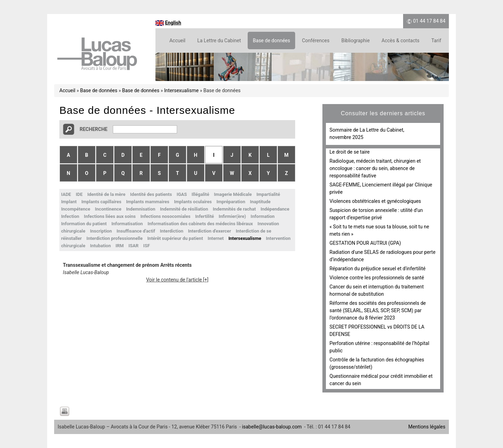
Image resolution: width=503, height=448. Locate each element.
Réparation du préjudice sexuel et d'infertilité (377, 269)
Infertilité (205, 216)
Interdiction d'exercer (209, 231)
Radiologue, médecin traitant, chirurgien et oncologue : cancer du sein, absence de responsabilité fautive (375, 168)
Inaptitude (260, 202)
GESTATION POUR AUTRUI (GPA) (365, 243)
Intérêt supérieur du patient (175, 238)
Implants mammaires (148, 202)
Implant (69, 202)
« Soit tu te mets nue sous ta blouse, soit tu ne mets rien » (379, 230)
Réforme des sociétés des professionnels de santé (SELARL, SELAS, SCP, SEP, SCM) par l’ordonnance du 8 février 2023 (378, 310)
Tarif (436, 41)
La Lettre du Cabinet (219, 41)
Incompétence (76, 209)
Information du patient (84, 224)
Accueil (177, 41)
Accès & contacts (400, 41)
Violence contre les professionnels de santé (377, 278)
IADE (66, 194)
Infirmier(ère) (232, 216)
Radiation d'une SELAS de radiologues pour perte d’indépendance (382, 256)
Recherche (94, 129)
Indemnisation (141, 209)
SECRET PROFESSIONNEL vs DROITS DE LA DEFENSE (377, 331)
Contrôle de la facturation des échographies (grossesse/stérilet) (377, 363)
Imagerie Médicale (233, 194)
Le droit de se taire (349, 152)
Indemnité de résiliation (184, 209)
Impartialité (268, 194)
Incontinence (108, 209)
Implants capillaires (101, 202)
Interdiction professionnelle (115, 238)
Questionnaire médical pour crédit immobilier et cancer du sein (381, 380)
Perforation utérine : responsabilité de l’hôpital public (379, 347)
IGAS (182, 194)
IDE (79, 194)
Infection (70, 216)
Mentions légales (427, 427)
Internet (216, 238)
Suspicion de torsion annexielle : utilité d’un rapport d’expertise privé (376, 214)
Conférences (316, 41)
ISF (147, 246)
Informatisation (127, 224)
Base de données (272, 41)
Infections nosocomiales (165, 216)
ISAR (134, 246)
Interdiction (172, 231)
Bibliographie (355, 41)
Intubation (101, 246)
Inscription (101, 231)
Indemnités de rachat (234, 209)
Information (263, 216)
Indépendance (275, 209)
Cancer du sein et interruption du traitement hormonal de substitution (377, 290)
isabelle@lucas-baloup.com (272, 427)
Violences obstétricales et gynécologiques (375, 201)
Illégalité (201, 194)
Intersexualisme (181, 90)
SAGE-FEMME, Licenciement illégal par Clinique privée (381, 188)
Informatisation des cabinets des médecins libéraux (200, 224)
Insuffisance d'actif (136, 231)
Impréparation (231, 202)
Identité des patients (151, 194)
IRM (120, 246)
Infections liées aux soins (110, 216)
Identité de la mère (106, 194)
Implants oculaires (193, 202)
